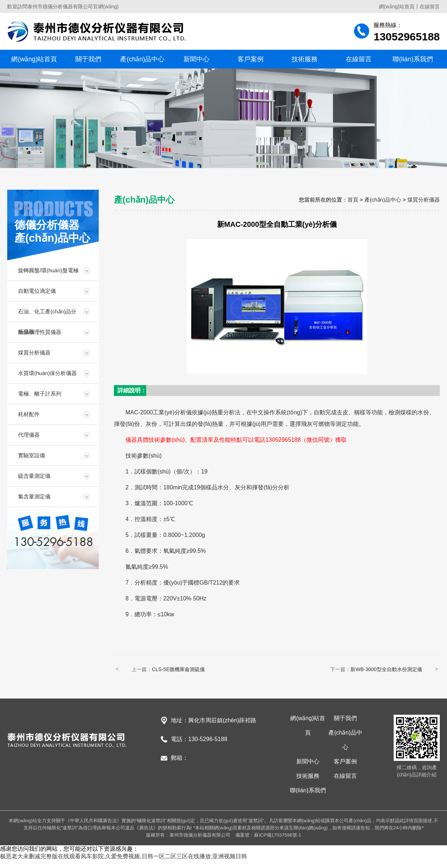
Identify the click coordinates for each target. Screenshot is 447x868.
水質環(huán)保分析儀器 (47, 373)
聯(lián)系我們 (413, 59)
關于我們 (88, 59)
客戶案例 (251, 59)
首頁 (353, 200)
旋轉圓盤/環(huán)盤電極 (48, 270)
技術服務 (305, 59)
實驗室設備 (32, 455)
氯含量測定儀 (34, 496)
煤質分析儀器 (34, 353)
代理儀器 (29, 435)
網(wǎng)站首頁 (397, 6)
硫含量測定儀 (34, 476)
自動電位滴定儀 (37, 291)
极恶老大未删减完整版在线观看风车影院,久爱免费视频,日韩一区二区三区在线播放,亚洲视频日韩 (123, 856)
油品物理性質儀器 (40, 332)
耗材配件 (29, 414)
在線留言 (430, 6)
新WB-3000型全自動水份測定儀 (386, 669)
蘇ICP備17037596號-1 (278, 835)
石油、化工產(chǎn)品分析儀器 (47, 315)
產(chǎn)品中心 (142, 59)
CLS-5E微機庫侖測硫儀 (178, 669)
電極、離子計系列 (40, 394)
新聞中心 (196, 59)
